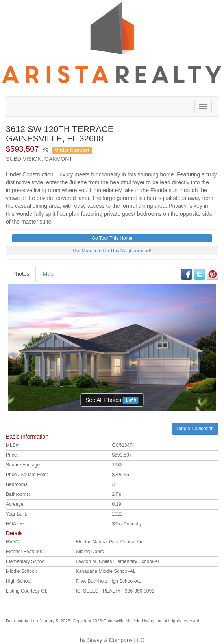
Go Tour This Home (112, 238)
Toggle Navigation (195, 429)
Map (48, 274)
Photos (21, 274)
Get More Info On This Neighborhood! (112, 251)
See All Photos (112, 400)
